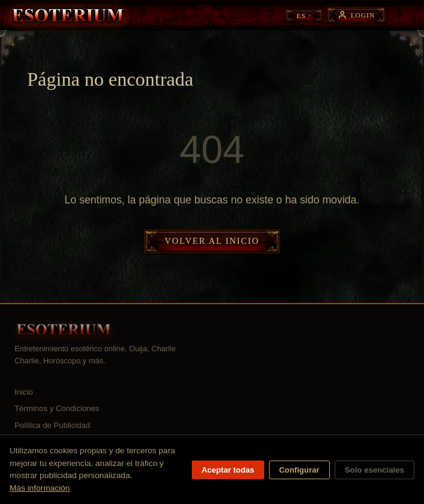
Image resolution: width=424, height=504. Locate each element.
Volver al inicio (212, 241)
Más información (40, 488)
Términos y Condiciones (57, 408)
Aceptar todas (228, 470)
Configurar (299, 470)
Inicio (24, 392)
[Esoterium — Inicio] (68, 15)
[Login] (356, 15)
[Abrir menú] (404, 15)
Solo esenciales (375, 470)
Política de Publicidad (52, 425)
